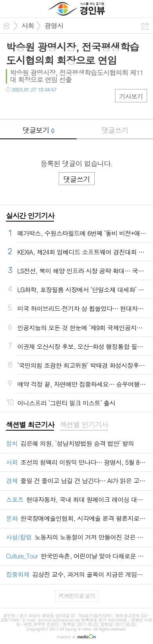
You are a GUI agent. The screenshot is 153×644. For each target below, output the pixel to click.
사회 (28, 25)
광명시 (54, 25)
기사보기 (131, 96)
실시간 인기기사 (30, 216)
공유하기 (145, 26)
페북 (13, 105)
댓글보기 (38, 130)
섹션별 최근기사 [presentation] (30, 425)
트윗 (28, 105)
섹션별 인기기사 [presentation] (84, 425)
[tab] (30, 425)
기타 (60, 105)
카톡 (44, 105)
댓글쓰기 (115, 130)
